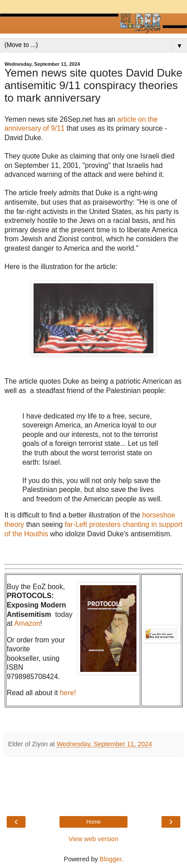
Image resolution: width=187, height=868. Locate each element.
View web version (93, 839)
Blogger (111, 859)
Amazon (27, 623)
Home (93, 822)
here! (68, 693)
